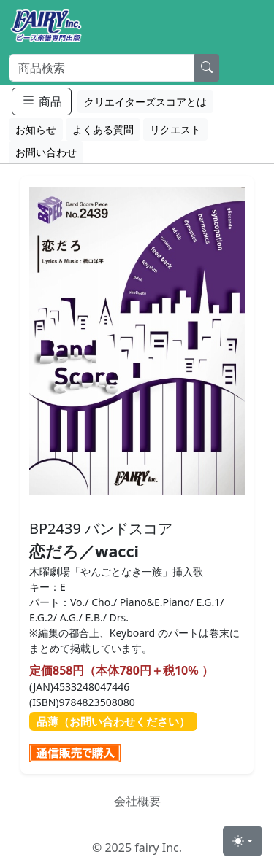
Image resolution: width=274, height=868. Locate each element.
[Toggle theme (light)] (243, 841)
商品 (42, 101)
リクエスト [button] (175, 129)
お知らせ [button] (36, 129)
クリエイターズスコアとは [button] (145, 102)
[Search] (102, 68)
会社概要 (137, 801)
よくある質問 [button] (103, 129)
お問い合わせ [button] (46, 152)
